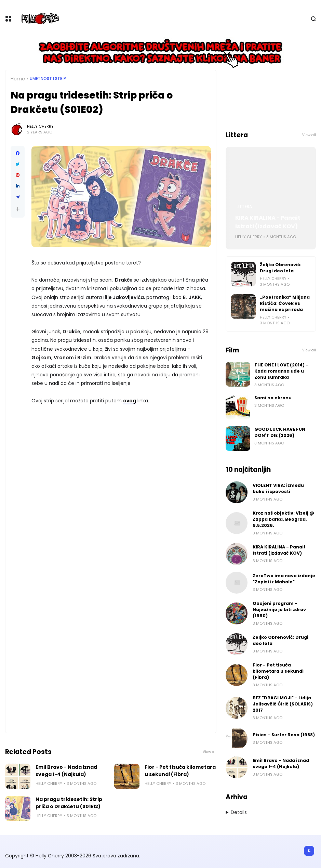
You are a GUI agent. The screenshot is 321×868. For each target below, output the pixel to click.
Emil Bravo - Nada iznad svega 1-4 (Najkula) (66, 771)
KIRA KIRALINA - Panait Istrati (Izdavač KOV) (268, 222)
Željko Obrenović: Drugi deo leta (281, 268)
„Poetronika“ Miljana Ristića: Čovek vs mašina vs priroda (285, 303)
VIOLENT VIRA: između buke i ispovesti (278, 488)
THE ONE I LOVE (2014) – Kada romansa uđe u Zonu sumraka (282, 371)
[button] (18, 209)
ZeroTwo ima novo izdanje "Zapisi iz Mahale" (284, 579)
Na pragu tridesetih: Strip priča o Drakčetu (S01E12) (69, 803)
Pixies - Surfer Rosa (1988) (284, 735)
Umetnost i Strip (48, 79)
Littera (244, 207)
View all (210, 752)
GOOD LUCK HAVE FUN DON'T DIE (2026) (280, 432)
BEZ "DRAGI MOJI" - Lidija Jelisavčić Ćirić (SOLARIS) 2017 (283, 704)
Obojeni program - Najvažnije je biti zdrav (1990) (279, 610)
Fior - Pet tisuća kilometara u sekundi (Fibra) (180, 771)
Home (18, 79)
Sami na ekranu (273, 398)
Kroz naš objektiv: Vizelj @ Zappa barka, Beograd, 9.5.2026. (283, 519)
